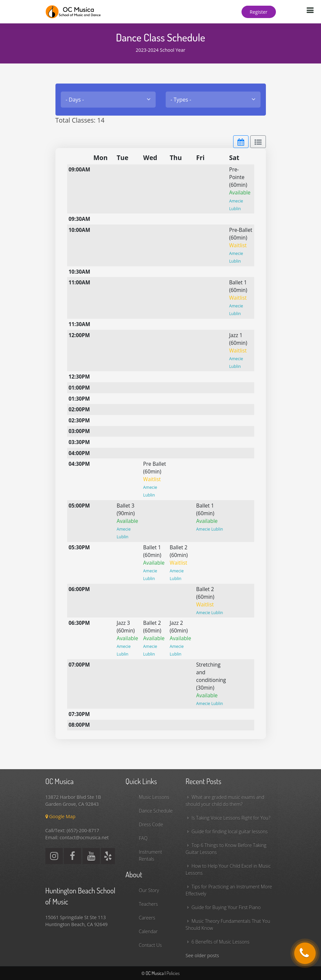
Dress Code (151, 824)
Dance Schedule (156, 811)
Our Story (149, 890)
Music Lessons (154, 797)
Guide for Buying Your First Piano (226, 907)
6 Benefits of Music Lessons (220, 942)
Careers (147, 918)
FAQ (143, 838)
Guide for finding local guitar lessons (229, 831)
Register (259, 12)
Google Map (60, 816)
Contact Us (150, 945)
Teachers (148, 904)
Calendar (148, 931)
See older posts (202, 955)
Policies (173, 973)
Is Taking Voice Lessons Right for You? (231, 818)
